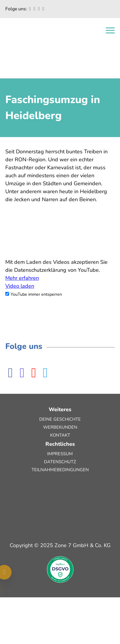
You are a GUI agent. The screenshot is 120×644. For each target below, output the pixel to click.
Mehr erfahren (22, 278)
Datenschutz (60, 462)
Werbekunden (60, 427)
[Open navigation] (110, 30)
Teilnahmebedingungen (60, 470)
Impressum (60, 454)
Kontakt (60, 435)
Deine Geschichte (60, 419)
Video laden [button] (20, 286)
